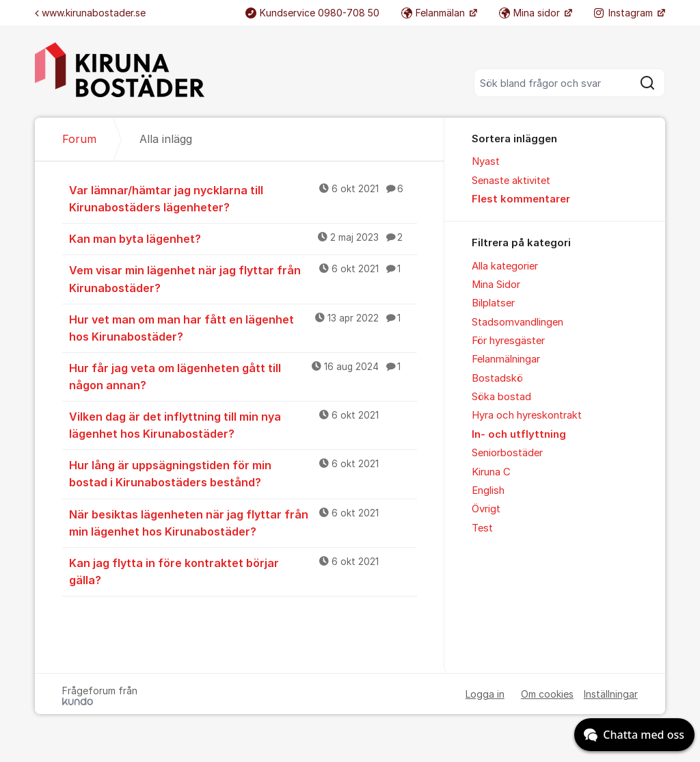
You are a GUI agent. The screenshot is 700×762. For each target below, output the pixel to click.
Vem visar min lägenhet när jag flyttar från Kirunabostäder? (243, 278)
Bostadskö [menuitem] (497, 378)
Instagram (625, 13)
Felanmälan (434, 13)
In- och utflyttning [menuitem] (519, 434)
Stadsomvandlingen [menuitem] (517, 322)
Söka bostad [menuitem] (501, 397)
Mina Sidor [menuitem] (496, 285)
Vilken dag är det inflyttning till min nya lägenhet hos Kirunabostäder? (243, 424)
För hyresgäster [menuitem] (508, 341)
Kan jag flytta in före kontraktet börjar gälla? (243, 571)
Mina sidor (531, 13)
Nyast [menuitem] (486, 161)
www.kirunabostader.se (90, 13)
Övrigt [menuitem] (486, 509)
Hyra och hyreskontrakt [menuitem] (527, 415)
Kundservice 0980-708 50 (312, 13)
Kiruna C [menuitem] (491, 472)
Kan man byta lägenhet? (243, 238)
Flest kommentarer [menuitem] (521, 199)
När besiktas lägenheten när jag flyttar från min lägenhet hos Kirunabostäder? (243, 522)
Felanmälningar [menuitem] (506, 359)
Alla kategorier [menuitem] (505, 266)
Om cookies (547, 694)
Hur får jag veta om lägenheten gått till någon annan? (243, 376)
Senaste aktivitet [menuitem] (511, 181)
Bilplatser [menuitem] (493, 303)
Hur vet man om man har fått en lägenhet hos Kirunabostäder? (243, 327)
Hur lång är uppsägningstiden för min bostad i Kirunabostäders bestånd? (243, 473)
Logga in (485, 694)
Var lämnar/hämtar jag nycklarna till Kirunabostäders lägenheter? (243, 198)
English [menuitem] (488, 490)
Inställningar (611, 694)
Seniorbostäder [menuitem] (507, 453)
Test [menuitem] (482, 528)
